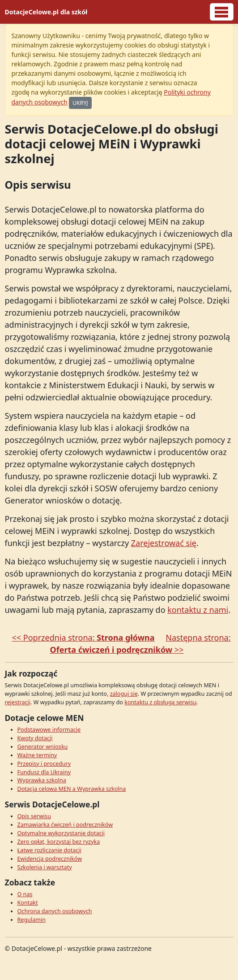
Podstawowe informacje (49, 730)
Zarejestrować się (164, 543)
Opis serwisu (34, 816)
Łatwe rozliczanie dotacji (49, 850)
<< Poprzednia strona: (83, 637)
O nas (25, 894)
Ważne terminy (37, 755)
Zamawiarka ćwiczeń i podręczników (65, 825)
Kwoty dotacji (35, 738)
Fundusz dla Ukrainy (44, 772)
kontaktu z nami (198, 610)
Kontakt (28, 903)
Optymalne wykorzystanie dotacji (61, 833)
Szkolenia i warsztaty (45, 867)
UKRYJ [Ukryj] (80, 103)
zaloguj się (124, 694)
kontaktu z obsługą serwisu (160, 702)
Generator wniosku (43, 747)
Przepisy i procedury (44, 764)
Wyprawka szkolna (42, 780)
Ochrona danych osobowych (55, 911)
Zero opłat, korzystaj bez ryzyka (59, 842)
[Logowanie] (222, 12)
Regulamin (32, 920)
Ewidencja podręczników (50, 859)
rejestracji (18, 702)
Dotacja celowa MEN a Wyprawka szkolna (72, 789)
